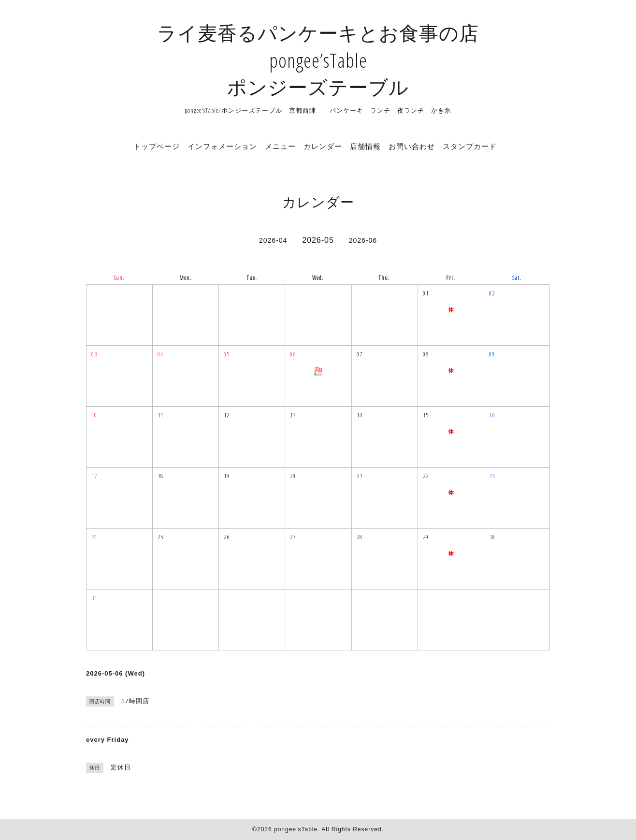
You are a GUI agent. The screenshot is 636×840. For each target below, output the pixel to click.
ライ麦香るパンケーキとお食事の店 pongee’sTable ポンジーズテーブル (318, 60)
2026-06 (363, 240)
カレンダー (323, 146)
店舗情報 (365, 146)
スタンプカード (470, 146)
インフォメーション (222, 146)
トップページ (157, 146)
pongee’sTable (296, 829)
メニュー (280, 146)
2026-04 (273, 240)
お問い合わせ (412, 146)
